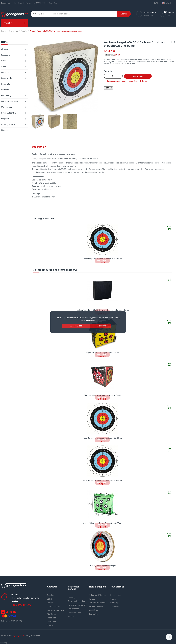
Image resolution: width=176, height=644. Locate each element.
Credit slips (115, 603)
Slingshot (5, 119)
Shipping (72, 597)
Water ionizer (7, 107)
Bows (3, 61)
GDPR (49, 599)
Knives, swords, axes (9, 101)
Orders (113, 599)
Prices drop (52, 618)
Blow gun (5, 130)
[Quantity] (113, 76)
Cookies (50, 603)
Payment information (77, 605)
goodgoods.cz (20, 636)
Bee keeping (6, 96)
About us (51, 595)
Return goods (74, 609)
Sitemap (51, 625)
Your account (117, 587)
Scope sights (7, 78)
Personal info (116, 595)
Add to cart (138, 76)
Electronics (6, 72)
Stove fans (6, 67)
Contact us (53, 3)
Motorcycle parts (8, 125)
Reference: (109, 55)
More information (88, 321)
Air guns (4, 49)
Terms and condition (76, 601)
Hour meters (6, 84)
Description (39, 147)
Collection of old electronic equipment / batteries (56, 610)
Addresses (115, 607)
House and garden (8, 113)
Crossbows (6, 55)
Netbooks (5, 90)
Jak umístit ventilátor (98, 603)
